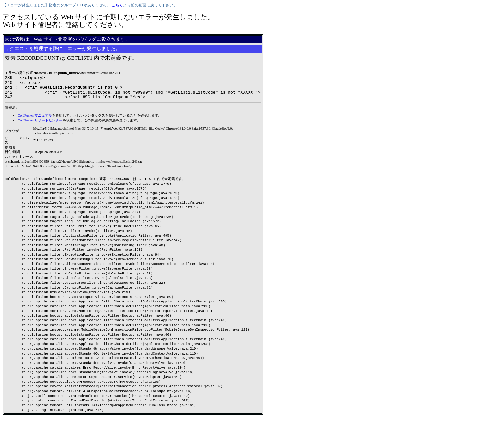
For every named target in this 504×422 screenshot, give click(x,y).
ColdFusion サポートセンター (40, 125)
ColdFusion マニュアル (35, 120)
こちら (117, 5)
